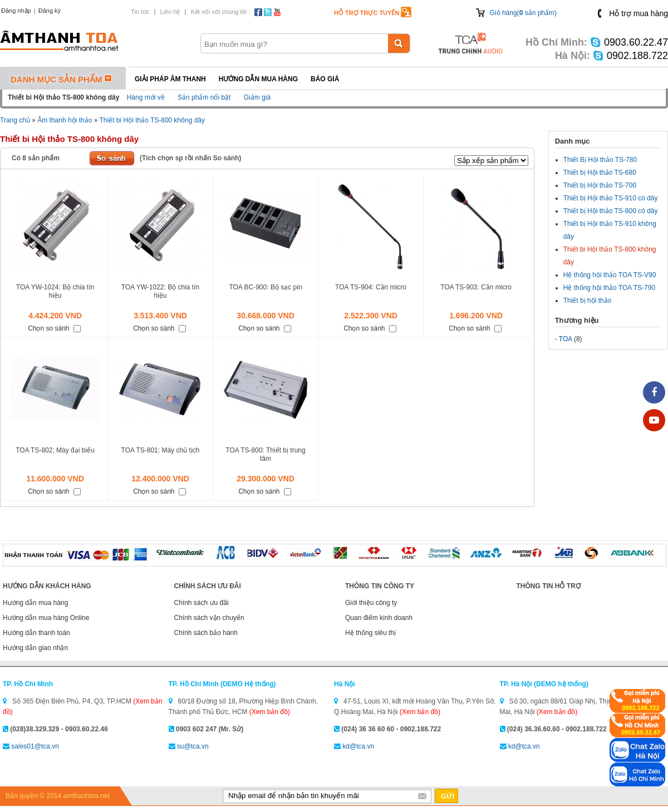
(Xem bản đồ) (270, 712)
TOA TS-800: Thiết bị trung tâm (265, 454)
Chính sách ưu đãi (202, 603)
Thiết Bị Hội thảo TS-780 (600, 160)
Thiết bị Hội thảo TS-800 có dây (611, 211)
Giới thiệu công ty (371, 603)
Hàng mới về (146, 97)
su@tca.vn (193, 746)
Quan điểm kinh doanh (379, 618)
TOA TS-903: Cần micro (476, 287)
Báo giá (325, 79)
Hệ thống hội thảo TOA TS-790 (609, 288)
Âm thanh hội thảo (65, 120)
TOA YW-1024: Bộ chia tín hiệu (55, 291)
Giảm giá (257, 97)
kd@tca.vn (358, 746)
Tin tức (140, 12)
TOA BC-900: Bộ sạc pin (265, 287)
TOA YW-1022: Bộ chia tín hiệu (160, 291)
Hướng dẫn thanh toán (36, 633)
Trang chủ (15, 120)
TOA (566, 339)
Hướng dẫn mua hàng (258, 79)
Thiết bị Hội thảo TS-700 (600, 185)
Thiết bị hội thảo (588, 301)
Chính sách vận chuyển (209, 618)
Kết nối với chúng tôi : (220, 12)
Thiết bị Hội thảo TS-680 (600, 173)
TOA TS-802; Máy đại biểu (55, 450)
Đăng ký (50, 11)
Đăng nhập (16, 11)
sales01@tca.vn (35, 746)
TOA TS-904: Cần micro (371, 287)
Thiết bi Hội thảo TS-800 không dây (152, 120)
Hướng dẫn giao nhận (35, 648)
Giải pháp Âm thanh (170, 79)
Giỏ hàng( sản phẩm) (523, 13)
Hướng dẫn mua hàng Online (46, 618)
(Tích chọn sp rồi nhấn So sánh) (190, 158)
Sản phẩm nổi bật (204, 97)
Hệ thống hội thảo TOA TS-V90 (610, 275)
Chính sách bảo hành (206, 633)
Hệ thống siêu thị (370, 633)
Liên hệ (170, 12)
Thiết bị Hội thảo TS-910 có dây (611, 198)
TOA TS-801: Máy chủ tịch (161, 450)
